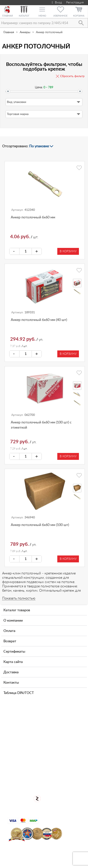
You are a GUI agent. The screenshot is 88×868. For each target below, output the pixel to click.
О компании (13, 621)
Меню (42, 16)
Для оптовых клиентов (47, 780)
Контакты (11, 683)
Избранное (60, 16)
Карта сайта (13, 662)
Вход (56, 3)
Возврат (10, 641)
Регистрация (75, 3)
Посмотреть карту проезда (47, 752)
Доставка (11, 672)
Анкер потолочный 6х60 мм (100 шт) (40, 525)
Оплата (9, 631)
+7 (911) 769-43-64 (31, 718)
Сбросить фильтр (72, 76)
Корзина (79, 16)
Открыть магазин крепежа (47, 766)
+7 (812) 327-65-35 (31, 732)
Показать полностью (19, 598)
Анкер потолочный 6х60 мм (33, 217)
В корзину (68, 251)
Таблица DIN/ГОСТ (19, 693)
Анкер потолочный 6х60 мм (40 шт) (39, 320)
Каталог (24, 16)
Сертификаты (14, 652)
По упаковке (39, 146)
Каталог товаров (17, 610)
